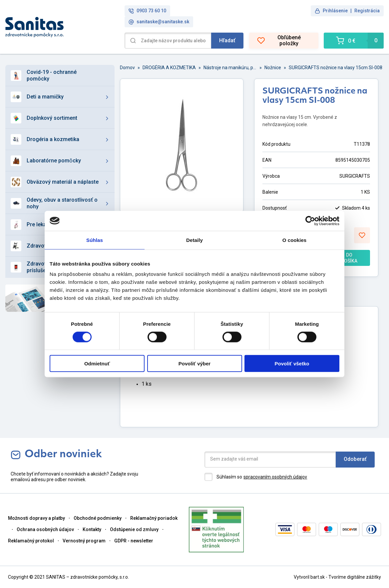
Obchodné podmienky (98, 518)
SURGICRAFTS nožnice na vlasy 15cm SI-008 (336, 68)
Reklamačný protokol (31, 541)
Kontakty (92, 529)
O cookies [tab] (295, 240)
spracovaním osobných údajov (275, 477)
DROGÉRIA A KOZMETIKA (169, 68)
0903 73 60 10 (147, 11)
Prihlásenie (335, 11)
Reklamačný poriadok (154, 518)
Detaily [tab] (195, 240)
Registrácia (367, 11)
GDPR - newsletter (134, 541)
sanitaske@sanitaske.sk (159, 22)
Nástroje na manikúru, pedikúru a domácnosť (230, 68)
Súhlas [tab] (95, 240)
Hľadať (227, 40)
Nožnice (273, 68)
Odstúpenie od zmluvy (134, 529)
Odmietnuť (97, 364)
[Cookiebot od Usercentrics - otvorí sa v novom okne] (310, 221)
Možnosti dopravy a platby (36, 518)
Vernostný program (84, 541)
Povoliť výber (195, 364)
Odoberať (355, 459)
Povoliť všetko (292, 364)
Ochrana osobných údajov (45, 529)
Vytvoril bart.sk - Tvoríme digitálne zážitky (337, 577)
